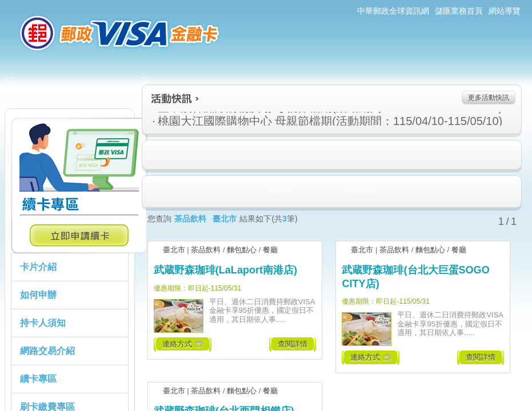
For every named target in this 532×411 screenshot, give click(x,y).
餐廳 (270, 250)
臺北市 (174, 250)
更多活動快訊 (489, 98)
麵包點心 (242, 250)
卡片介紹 (38, 267)
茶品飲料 (206, 250)
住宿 (153, 155)
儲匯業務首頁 (459, 11)
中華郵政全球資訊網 (393, 11)
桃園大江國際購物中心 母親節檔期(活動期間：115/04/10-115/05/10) (270, 121)
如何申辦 (38, 295)
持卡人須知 (43, 323)
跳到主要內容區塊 (6, 6)
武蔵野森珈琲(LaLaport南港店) (225, 270)
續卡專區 (38, 379)
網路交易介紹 (47, 351)
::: (4, 5)
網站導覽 (505, 11)
